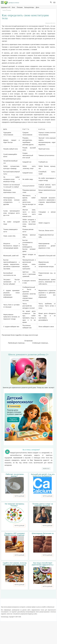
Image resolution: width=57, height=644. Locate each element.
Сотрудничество (35, 603)
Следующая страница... (41, 343)
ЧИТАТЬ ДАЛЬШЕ (19, 496)
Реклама (45, 603)
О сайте (12, 603)
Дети (37, 7)
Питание (20, 7)
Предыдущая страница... (17, 343)
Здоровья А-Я (5, 7)
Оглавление (28, 341)
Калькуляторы (29, 7)
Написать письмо (22, 603)
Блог (14, 7)
